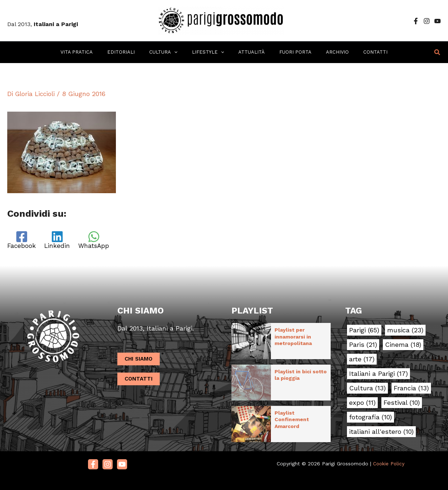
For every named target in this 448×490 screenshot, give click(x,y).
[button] (437, 52)
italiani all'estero (381, 432)
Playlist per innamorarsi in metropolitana (293, 337)
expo (362, 403)
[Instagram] (427, 21)
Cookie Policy (389, 459)
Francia (411, 389)
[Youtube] (122, 460)
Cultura (367, 389)
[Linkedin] (59, 240)
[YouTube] (437, 21)
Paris (363, 345)
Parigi (364, 331)
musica (405, 331)
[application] (182, 52)
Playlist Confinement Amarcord (292, 416)
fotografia (370, 418)
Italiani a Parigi (378, 374)
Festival (402, 403)
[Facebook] (416, 21)
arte (362, 360)
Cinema (403, 345)
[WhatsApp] (98, 240)
